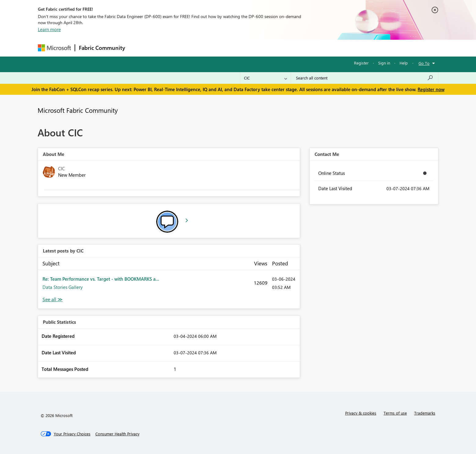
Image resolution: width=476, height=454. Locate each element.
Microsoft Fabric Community (78, 110)
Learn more (49, 29)
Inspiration (166, 48)
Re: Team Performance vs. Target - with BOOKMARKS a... (101, 279)
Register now (431, 89)
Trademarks (425, 413)
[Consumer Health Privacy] (117, 434)
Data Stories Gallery (63, 287)
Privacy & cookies (361, 413)
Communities (218, 48)
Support (295, 48)
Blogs (245, 48)
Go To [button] (424, 63)
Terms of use (395, 413)
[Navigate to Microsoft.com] (54, 48)
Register (361, 63)
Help (404, 63)
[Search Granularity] (266, 78)
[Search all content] (365, 78)
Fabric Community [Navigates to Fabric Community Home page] (102, 48)
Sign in (384, 63)
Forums (139, 48)
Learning (269, 48)
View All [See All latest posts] (53, 299)
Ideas (191, 48)
